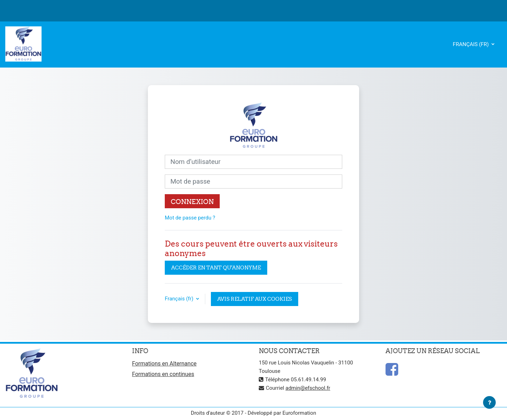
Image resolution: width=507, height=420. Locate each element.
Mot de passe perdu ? (190, 218)
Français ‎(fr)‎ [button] (180, 299)
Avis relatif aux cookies (255, 299)
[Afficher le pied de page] (489, 402)
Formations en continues (163, 374)
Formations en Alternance (164, 364)
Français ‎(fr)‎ (471, 44)
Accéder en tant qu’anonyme (216, 268)
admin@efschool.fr (308, 388)
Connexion (192, 202)
